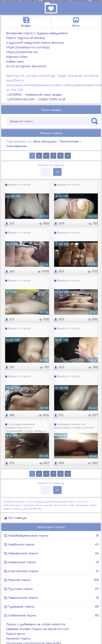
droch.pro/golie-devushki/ (26, 66)
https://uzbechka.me (22, 52)
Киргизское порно (51, 571)
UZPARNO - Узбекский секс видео (34, 94)
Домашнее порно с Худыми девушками (37, 33)
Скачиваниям (17, 146)
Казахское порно (51, 562)
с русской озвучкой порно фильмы (35, 42)
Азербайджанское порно (51, 535)
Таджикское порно (51, 597)
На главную (15, 518)
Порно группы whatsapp (26, 38)
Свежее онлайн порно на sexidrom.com (38, 629)
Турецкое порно (51, 606)
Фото (76, 22)
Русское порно (51, 589)
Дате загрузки (45, 141)
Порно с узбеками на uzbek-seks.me (36, 624)
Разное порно (51, 580)
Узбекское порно (51, 615)
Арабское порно (51, 544)
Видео (26, 22)
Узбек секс (15, 61)
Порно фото (16, 634)
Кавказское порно (51, 553)
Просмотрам (69, 141)
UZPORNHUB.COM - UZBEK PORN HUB (36, 99)
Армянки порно (18, 638)
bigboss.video (17, 57)
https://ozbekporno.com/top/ (28, 47)
